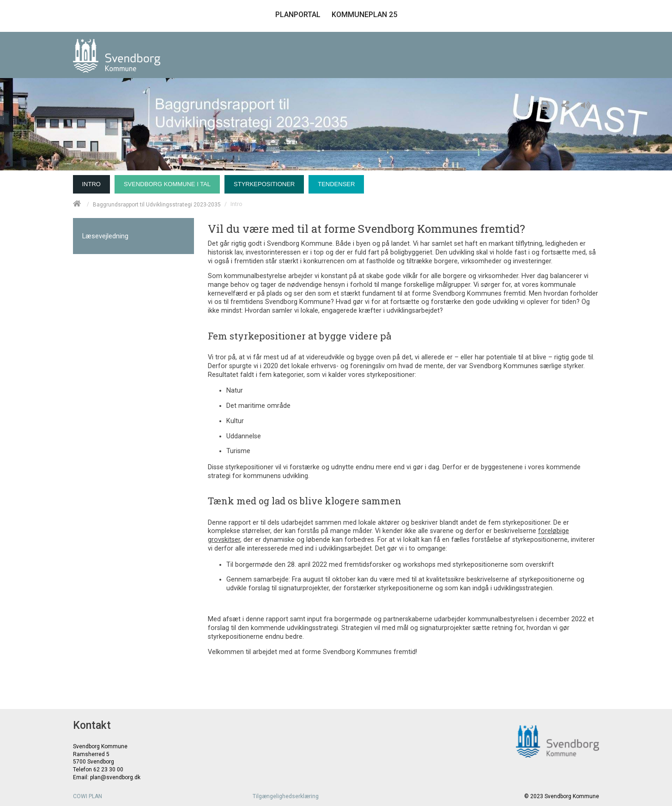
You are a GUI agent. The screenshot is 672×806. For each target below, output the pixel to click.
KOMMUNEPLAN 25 (364, 15)
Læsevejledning (105, 236)
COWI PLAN (88, 796)
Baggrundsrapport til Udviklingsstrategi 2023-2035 (157, 204)
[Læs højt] (588, 104)
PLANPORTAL (298, 15)
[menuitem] (94, 182)
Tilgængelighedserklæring (286, 796)
